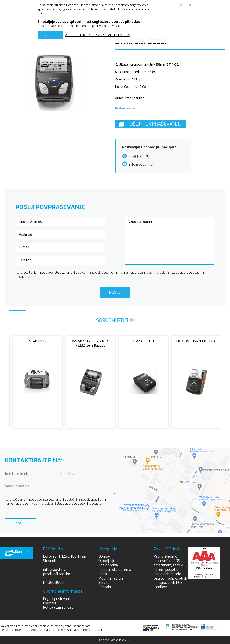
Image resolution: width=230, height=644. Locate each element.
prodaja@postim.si (58, 574)
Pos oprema (108, 565)
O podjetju (107, 561)
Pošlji (115, 292)
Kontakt (105, 587)
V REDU (50, 35)
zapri (186, 5)
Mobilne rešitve (111, 578)
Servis (103, 583)
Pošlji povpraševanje (150, 124)
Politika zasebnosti (58, 607)
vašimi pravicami (159, 273)
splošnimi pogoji (89, 273)
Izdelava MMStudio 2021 (115, 640)
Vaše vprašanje (170, 241)
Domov (104, 556)
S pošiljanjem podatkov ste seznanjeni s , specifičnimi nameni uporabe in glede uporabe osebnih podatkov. (56, 502)
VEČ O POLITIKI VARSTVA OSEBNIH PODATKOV (98, 35)
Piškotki (49, 603)
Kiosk (103, 574)
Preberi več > (125, 108)
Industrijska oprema (115, 570)
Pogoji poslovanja (57, 599)
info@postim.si (55, 570)
